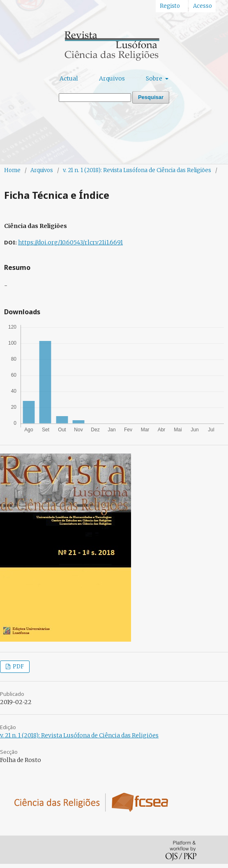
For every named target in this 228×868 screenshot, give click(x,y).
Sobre (155, 78)
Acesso (203, 6)
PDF (18, 667)
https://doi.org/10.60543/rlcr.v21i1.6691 (70, 242)
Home (12, 170)
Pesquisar (151, 97)
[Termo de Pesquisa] (95, 98)
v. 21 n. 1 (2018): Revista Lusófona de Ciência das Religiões (137, 170)
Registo (170, 6)
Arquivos (112, 78)
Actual (69, 78)
